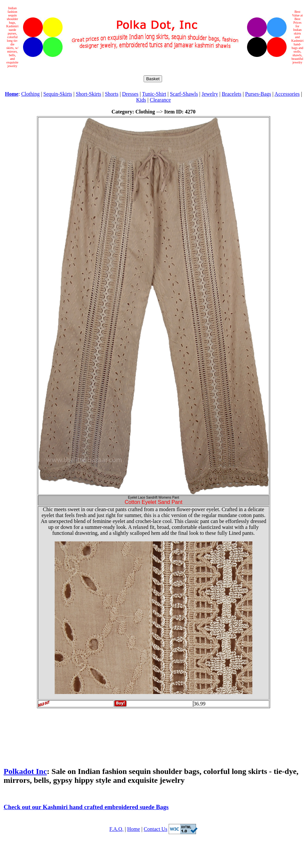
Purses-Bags (258, 94)
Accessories (287, 94)
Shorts (112, 94)
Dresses (130, 94)
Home (134, 829)
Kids (141, 100)
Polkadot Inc (25, 771)
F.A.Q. (116, 829)
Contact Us (155, 829)
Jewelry (210, 94)
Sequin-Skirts (58, 94)
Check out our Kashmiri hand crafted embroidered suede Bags (86, 807)
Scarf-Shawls (184, 94)
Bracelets (232, 94)
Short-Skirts (88, 94)
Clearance (160, 100)
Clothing (30, 94)
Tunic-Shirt (154, 94)
